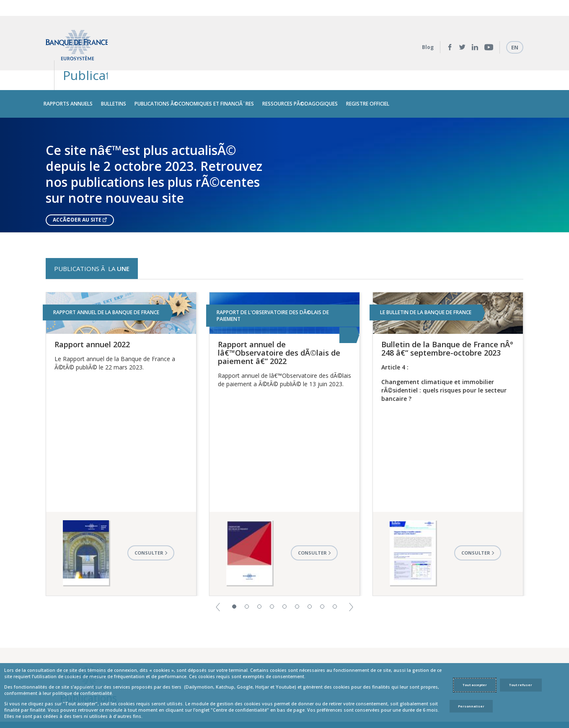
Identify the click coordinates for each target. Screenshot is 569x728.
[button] (218, 571)
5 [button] (284, 571)
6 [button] (297, 571)
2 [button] (247, 571)
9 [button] (335, 571)
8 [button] (322, 571)
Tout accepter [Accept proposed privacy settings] (475, 685)
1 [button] (234, 571)
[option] (284, 139)
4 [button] (272, 571)
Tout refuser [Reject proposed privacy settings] (521, 685)
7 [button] (310, 571)
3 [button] (259, 571)
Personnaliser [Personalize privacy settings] (471, 706)
